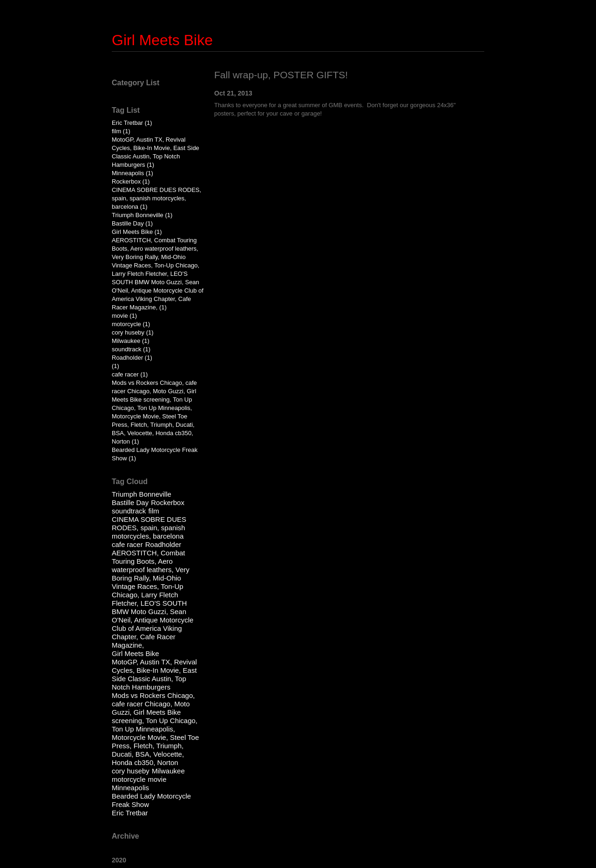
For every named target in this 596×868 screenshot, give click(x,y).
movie (157, 779)
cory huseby (131, 771)
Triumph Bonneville (142, 494)
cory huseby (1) (133, 332)
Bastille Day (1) (132, 223)
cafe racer (127, 544)
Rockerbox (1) (131, 181)
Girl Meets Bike (162, 40)
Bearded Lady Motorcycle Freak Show (151, 800)
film (153, 511)
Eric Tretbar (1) (132, 123)
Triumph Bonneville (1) (142, 215)
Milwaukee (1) (131, 341)
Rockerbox (168, 502)
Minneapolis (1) (132, 173)
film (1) (121, 131)
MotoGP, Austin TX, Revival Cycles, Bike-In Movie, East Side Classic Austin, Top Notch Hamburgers (154, 674)
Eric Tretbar (130, 813)
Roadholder (163, 544)
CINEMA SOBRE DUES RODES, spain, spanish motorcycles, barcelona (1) (156, 198)
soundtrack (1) (131, 349)
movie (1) (124, 316)
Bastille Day (130, 502)
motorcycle (129, 779)
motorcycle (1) (131, 324)
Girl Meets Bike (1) (137, 232)
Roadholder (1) (132, 358)
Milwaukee (168, 771)
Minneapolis (130, 788)
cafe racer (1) (130, 374)
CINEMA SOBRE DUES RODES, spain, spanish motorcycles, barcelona (149, 528)
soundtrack (129, 511)
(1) (115, 366)
